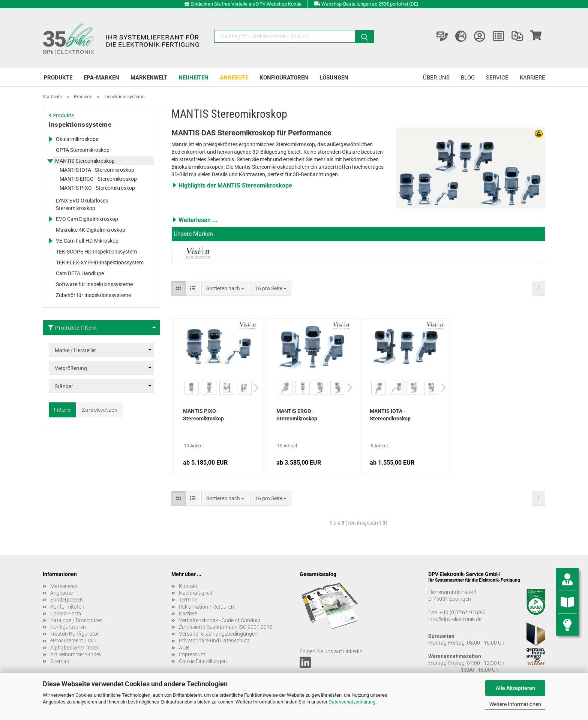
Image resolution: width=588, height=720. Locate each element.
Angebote (234, 78)
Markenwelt (149, 78)
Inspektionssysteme (80, 124)
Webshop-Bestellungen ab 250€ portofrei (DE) (370, 4)
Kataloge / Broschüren (76, 620)
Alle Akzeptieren (515, 688)
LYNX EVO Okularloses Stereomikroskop (82, 204)
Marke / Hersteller (75, 350)
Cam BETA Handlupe (80, 273)
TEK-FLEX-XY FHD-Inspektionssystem (100, 262)
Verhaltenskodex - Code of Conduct (220, 620)
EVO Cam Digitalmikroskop (87, 219)
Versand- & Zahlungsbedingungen (218, 634)
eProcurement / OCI (73, 640)
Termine (188, 600)
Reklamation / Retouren (206, 607)
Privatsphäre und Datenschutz (214, 640)
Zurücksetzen (100, 410)
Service (497, 78)
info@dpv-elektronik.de (455, 619)
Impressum (192, 654)
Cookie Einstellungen (203, 661)
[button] (278, 185)
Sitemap (60, 661)
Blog (468, 78)
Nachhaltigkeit (196, 593)
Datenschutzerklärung (352, 702)
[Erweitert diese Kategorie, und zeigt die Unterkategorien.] (50, 139)
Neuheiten (193, 78)
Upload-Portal (66, 613)
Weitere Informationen (515, 704)
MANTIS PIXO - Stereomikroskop (203, 415)
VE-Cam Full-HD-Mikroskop (87, 241)
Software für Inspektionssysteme (94, 284)
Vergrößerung (71, 368)
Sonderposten (67, 600)
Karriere (532, 78)
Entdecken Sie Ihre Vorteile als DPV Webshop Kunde (246, 4)
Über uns (436, 78)
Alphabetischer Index (75, 648)
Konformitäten (67, 607)
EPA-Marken (101, 78)
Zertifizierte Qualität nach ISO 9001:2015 (226, 627)
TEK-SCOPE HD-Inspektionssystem (96, 252)
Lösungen (334, 78)
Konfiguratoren (284, 78)
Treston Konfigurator (75, 634)
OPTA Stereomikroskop (83, 150)
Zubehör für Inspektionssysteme (93, 295)
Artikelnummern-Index (76, 654)
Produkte (58, 78)
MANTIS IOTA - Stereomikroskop (390, 415)
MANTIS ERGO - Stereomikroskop (297, 415)
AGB (184, 648)
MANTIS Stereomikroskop (85, 161)
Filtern (62, 410)
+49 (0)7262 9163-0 (463, 612)
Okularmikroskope (77, 139)
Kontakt (188, 586)
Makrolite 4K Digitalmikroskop (91, 230)
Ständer (64, 386)
